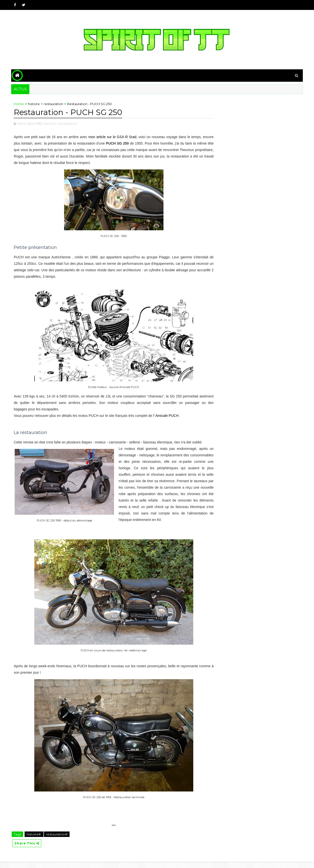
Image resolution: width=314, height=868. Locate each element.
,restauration (67, 123)
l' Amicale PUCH (166, 415)
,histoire (50, 123)
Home (19, 103)
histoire (34, 103)
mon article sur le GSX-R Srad (115, 136)
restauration (54, 103)
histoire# (35, 840)
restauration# (57, 840)
